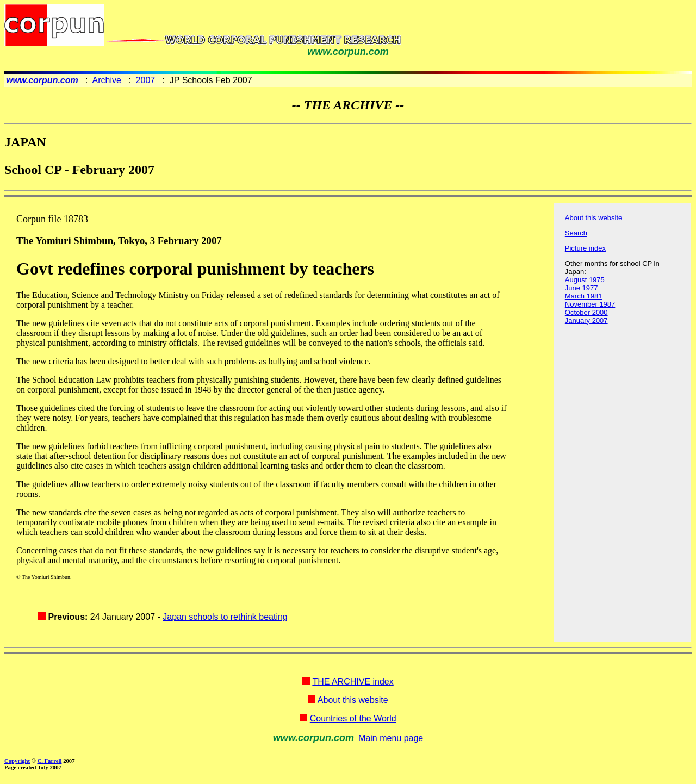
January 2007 (586, 321)
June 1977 (582, 288)
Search (576, 233)
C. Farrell (49, 761)
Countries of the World (353, 718)
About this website (594, 218)
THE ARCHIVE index (353, 682)
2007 (146, 80)
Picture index (585, 248)
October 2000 (586, 312)
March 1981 (584, 296)
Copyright (17, 761)
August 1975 (585, 280)
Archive (107, 80)
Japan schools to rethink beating (225, 617)
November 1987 (590, 304)
